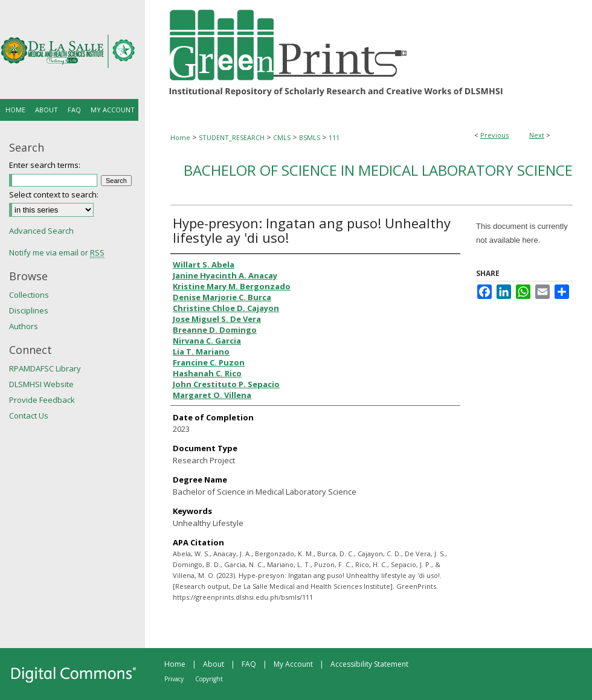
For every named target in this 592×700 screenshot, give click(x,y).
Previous (494, 135)
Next (537, 135)
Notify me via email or (57, 252)
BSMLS (310, 137)
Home (180, 137)
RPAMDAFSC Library (45, 368)
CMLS (282, 137)
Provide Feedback (42, 400)
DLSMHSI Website (41, 384)
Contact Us (29, 416)
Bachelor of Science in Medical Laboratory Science (378, 170)
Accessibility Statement (369, 664)
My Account (293, 664)
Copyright (209, 679)
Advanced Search (41, 231)
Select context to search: (54, 194)
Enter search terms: (45, 165)
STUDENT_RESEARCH (232, 137)
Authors (24, 326)
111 (334, 137)
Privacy (174, 679)
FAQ (249, 664)
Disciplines (29, 310)
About (214, 664)
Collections (29, 295)
